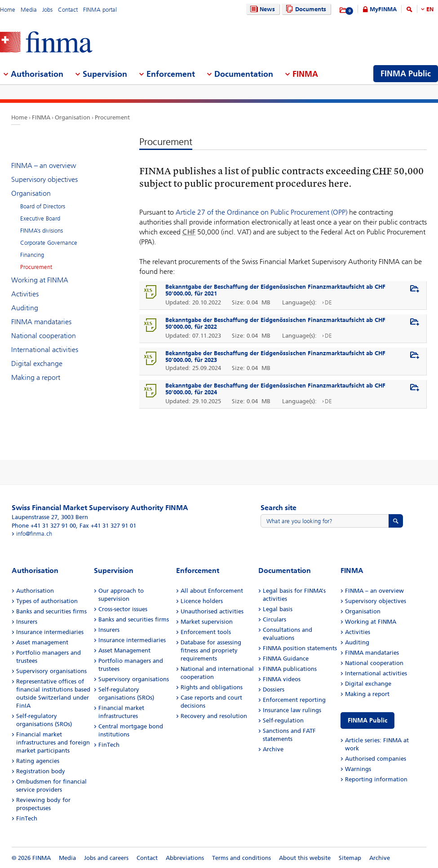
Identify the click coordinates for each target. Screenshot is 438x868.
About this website (305, 858)
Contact (68, 10)
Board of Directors (43, 206)
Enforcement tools (206, 632)
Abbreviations (185, 858)
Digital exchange (37, 364)
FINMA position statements (300, 648)
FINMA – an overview (44, 165)
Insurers (27, 622)
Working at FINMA (40, 280)
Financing (32, 255)
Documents (305, 9)
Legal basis (278, 609)
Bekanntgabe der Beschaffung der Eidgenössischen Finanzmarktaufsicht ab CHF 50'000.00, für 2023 (275, 357)
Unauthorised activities (212, 611)
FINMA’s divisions (42, 231)
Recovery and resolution (214, 716)
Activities (25, 294)
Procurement (112, 117)
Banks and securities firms (51, 611)
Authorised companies (376, 759)
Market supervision (207, 622)
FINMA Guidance (286, 659)
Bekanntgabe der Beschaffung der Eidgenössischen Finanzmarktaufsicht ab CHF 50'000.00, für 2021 (275, 290)
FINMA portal (100, 10)
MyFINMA (383, 9)
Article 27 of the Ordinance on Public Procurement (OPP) (261, 212)
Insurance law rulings (292, 710)
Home (8, 10)
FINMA (41, 117)
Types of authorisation (47, 601)
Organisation (73, 117)
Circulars (274, 619)
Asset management (42, 642)
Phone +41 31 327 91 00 (44, 526)
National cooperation (44, 336)
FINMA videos (282, 679)
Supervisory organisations (51, 671)
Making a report (36, 377)
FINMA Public (367, 720)
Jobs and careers (106, 858)
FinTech (27, 818)
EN (430, 9)
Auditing (25, 308)
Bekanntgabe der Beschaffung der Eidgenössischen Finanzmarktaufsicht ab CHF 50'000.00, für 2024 (275, 389)
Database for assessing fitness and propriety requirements (211, 650)
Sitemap (350, 858)
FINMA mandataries (41, 322)
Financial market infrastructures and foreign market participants (53, 742)
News (261, 9)
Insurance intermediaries (50, 632)
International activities (45, 350)
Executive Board (40, 218)
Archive (273, 749)
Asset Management (124, 650)
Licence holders (202, 601)
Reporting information (376, 779)
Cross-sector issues (123, 609)
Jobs (47, 10)
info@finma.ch (34, 534)
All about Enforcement (212, 591)
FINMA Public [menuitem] (406, 74)
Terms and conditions (241, 858)
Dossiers (274, 690)
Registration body (41, 771)
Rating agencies (38, 761)
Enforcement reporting (294, 700)
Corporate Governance (49, 243)
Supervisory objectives (44, 179)
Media (29, 10)
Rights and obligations (212, 687)
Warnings (358, 769)
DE (328, 302)
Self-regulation (283, 720)
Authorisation (35, 591)
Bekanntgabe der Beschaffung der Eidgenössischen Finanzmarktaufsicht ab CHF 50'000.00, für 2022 (275, 323)
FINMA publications (290, 669)
